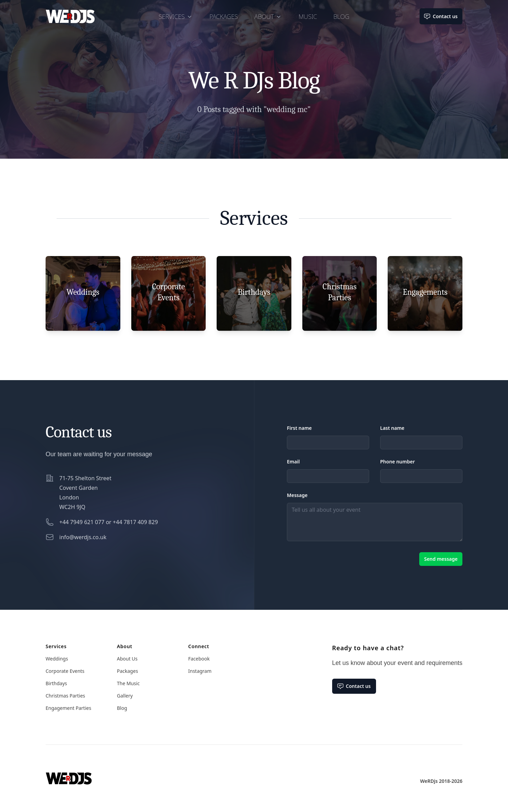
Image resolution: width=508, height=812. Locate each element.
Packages (224, 16)
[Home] (69, 773)
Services (176, 16)
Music (308, 16)
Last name (392, 428)
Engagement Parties (68, 708)
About (268, 16)
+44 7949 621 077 (82, 522)
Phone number (397, 462)
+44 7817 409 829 (135, 522)
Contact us (441, 16)
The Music (128, 683)
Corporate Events (65, 671)
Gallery (125, 696)
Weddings (57, 659)
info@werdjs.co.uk (83, 537)
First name (299, 428)
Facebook (199, 659)
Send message (441, 559)
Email (293, 462)
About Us (127, 659)
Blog (341, 16)
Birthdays (56, 683)
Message (297, 495)
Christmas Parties (65, 696)
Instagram (200, 671)
